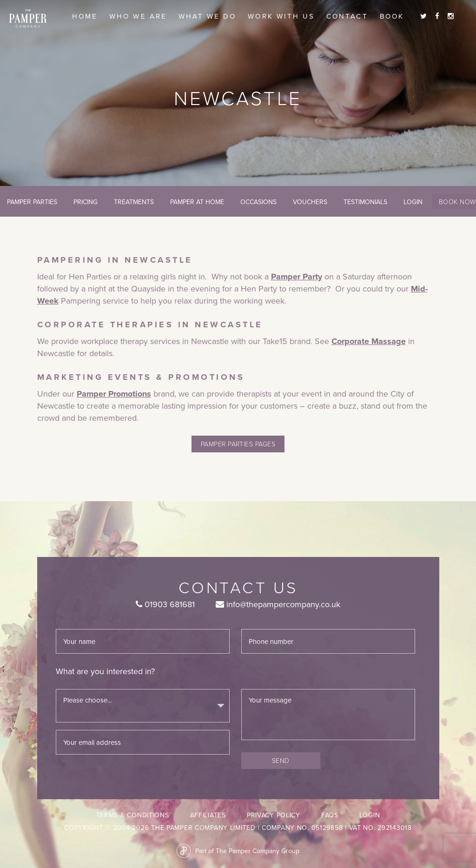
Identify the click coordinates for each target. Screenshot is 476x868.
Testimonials (365, 202)
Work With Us (281, 16)
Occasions (258, 202)
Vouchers (310, 202)
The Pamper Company (28, 19)
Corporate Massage (369, 341)
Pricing (86, 202)
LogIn (413, 202)
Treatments (134, 202)
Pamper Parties (32, 202)
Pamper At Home (197, 202)
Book (392, 16)
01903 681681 (165, 604)
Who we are (138, 16)
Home (85, 16)
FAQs (330, 815)
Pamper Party (297, 277)
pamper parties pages (238, 444)
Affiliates (208, 815)
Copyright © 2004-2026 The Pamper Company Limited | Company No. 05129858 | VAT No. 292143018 (238, 828)
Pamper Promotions (114, 394)
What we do (208, 16)
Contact (347, 16)
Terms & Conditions (133, 815)
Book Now (457, 202)
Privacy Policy (274, 815)
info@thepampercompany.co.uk (278, 604)
